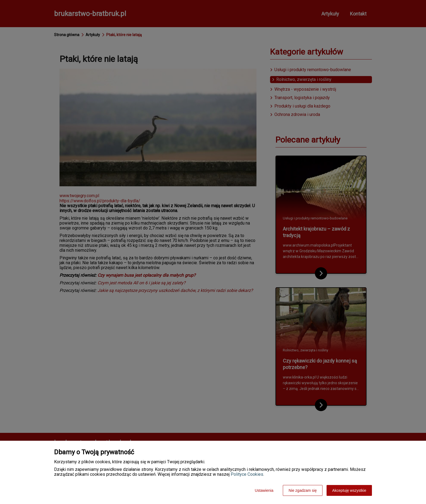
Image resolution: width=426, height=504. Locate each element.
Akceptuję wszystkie (349, 490)
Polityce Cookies (247, 474)
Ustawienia (264, 490)
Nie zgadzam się (303, 490)
